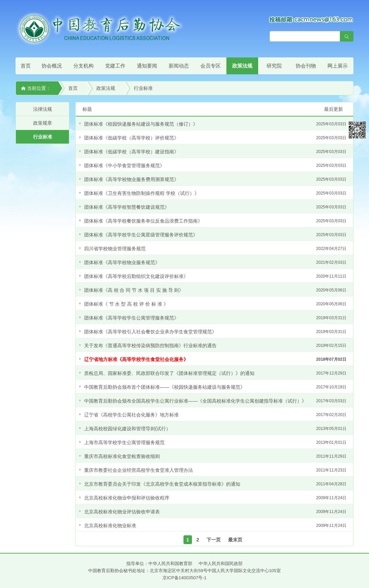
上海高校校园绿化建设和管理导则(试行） (215, 429)
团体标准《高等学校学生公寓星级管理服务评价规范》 (215, 235)
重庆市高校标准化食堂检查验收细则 (215, 456)
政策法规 (242, 66)
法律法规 (43, 109)
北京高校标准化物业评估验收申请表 (215, 512)
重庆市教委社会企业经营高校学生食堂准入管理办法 (215, 470)
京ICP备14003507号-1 (184, 578)
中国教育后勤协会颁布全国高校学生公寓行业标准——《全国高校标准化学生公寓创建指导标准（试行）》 (215, 401)
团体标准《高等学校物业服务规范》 (215, 262)
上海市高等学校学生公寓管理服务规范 (215, 442)
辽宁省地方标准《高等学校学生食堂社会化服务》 (215, 359)
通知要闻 (147, 66)
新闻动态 (179, 66)
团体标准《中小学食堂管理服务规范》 (215, 165)
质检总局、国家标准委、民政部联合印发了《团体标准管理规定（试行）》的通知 (215, 373)
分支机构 (83, 66)
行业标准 (143, 88)
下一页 (214, 540)
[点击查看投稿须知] (311, 19)
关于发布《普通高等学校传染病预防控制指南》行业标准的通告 (215, 346)
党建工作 (115, 66)
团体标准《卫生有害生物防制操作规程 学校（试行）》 (215, 193)
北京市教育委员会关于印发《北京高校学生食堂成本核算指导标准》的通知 (215, 484)
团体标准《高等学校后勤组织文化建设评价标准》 (215, 276)
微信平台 (357, 130)
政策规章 (43, 123)
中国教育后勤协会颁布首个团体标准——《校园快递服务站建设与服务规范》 (215, 387)
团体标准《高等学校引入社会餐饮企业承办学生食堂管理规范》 (215, 332)
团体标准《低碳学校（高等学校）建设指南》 (215, 152)
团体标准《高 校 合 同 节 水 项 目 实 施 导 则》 (215, 290)
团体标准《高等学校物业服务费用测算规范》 (215, 179)
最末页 (235, 540)
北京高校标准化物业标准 (215, 526)
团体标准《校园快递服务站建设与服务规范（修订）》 (215, 124)
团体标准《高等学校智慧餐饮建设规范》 (215, 207)
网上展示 (338, 66)
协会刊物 (306, 66)
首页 (26, 66)
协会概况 (52, 66)
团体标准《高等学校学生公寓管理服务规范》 (215, 318)
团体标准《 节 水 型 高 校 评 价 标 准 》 (215, 304)
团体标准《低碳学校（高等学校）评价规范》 (215, 138)
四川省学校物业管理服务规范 (215, 249)
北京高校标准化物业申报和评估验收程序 (215, 498)
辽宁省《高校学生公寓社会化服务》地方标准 (215, 415)
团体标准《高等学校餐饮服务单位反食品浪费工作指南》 (215, 221)
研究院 (274, 66)
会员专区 (211, 66)
